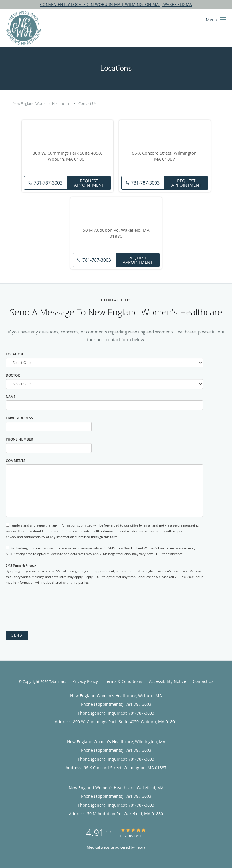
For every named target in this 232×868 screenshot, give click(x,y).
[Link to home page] (21, 28)
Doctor (13, 375)
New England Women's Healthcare (41, 103)
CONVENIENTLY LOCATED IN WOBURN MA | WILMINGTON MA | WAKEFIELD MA (116, 4)
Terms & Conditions (123, 681)
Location (14, 354)
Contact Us (87, 103)
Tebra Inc (57, 681)
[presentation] (49, 608)
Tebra (141, 847)
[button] (223, 19)
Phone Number (19, 439)
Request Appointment (89, 183)
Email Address (19, 418)
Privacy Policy (85, 681)
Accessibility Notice (167, 681)
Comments (16, 461)
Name (11, 397)
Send (17, 635)
